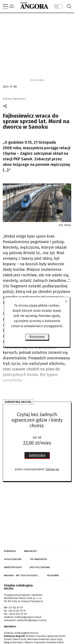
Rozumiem (37, 337)
